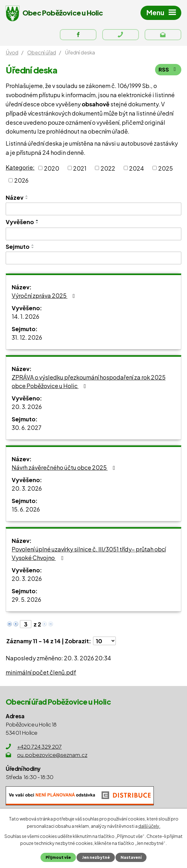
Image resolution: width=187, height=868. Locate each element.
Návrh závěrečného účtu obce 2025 (65, 469)
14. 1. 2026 (25, 318)
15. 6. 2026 (26, 511)
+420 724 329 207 (39, 748)
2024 (137, 170)
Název (15, 199)
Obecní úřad (41, 54)
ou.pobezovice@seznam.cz (52, 756)
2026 (21, 182)
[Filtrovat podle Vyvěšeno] (93, 236)
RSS (168, 72)
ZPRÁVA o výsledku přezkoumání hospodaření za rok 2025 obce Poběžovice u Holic (89, 383)
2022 (108, 170)
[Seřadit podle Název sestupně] (27, 200)
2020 (52, 170)
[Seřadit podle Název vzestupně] (27, 198)
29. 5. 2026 (26, 601)
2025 (165, 170)
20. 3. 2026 (27, 408)
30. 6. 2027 (27, 429)
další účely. (149, 826)
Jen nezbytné (96, 857)
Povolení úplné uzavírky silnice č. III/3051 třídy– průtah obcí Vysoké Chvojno (89, 555)
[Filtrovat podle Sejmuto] (93, 260)
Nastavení (132, 857)
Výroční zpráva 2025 (45, 297)
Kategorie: (20, 169)
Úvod (12, 54)
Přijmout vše (57, 857)
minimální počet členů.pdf (41, 674)
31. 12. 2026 (27, 339)
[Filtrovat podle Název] (93, 211)
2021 (80, 170)
